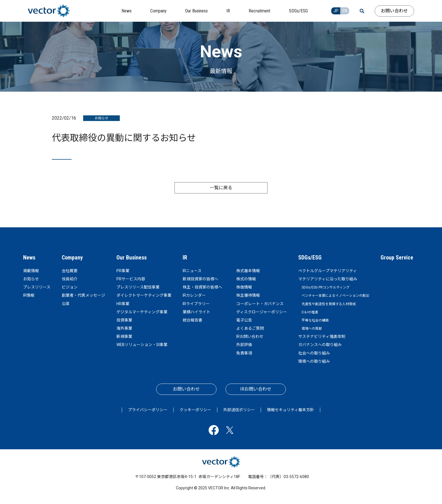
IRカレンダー (194, 295)
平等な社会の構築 (315, 320)
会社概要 (70, 271)
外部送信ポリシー (239, 410)
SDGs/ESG (310, 257)
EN (345, 11)
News (29, 257)
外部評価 (244, 345)
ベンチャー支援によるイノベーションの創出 (335, 296)
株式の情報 (246, 279)
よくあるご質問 (250, 328)
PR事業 (123, 271)
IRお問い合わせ (250, 336)
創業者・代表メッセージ (83, 295)
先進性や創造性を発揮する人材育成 (329, 304)
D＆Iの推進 (310, 312)
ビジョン (70, 287)
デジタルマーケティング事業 (142, 312)
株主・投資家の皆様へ (202, 287)
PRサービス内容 (131, 279)
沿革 (66, 304)
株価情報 (244, 287)
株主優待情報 (248, 295)
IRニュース (192, 271)
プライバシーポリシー (148, 410)
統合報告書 (193, 320)
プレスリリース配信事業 (138, 287)
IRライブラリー (196, 304)
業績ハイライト (196, 312)
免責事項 (244, 353)
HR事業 (123, 304)
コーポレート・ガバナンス (260, 304)
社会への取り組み (314, 353)
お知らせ (31, 279)
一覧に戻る (221, 188)
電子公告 (244, 320)
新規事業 (124, 336)
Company (72, 257)
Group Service (397, 257)
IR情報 (29, 295)
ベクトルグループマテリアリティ (328, 271)
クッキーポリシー (195, 410)
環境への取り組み (314, 361)
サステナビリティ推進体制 (322, 336)
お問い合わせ (394, 11)
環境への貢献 (312, 329)
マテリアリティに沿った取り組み (328, 279)
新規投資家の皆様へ (200, 279)
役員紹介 (70, 279)
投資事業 (124, 320)
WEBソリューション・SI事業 (142, 345)
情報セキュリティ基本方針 (290, 410)
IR (185, 257)
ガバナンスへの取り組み (320, 345)
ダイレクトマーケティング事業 (144, 295)
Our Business (132, 257)
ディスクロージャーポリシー (262, 312)
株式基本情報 (248, 271)
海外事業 (124, 328)
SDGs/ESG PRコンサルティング (326, 287)
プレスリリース (37, 287)
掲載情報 (31, 271)
